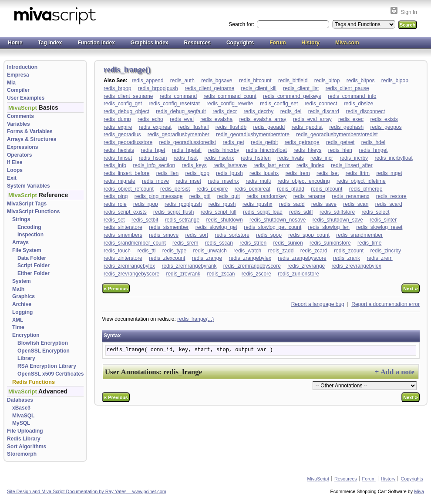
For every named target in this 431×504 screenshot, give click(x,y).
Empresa (18, 75)
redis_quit (229, 196)
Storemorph (22, 454)
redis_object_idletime (361, 181)
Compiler (18, 90)
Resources (197, 43)
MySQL (21, 423)
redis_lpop (197, 173)
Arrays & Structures (32, 139)
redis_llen (167, 173)
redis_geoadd (269, 127)
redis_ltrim (358, 173)
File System (27, 250)
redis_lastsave (230, 165)
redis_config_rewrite (230, 104)
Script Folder (34, 265)
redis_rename (309, 196)
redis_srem (185, 243)
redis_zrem (379, 258)
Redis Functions (34, 382)
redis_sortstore (232, 235)
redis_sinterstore (123, 227)
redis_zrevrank (183, 274)
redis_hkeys (307, 150)
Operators (19, 155)
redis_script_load (263, 212)
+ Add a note (395, 372)
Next (411, 288)
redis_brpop (117, 88)
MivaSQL (23, 416)
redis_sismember (169, 227)
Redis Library (24, 439)
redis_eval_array (312, 119)
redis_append (148, 81)
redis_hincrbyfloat (266, 150)
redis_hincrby (224, 150)
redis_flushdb (231, 127)
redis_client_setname (128, 96)
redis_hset (186, 158)
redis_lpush (229, 173)
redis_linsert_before (126, 173)
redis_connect (321, 104)
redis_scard (389, 204)
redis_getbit (264, 142)
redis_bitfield (293, 81)
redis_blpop (395, 81)
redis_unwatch (210, 251)
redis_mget (389, 173)
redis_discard (324, 111)
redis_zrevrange (306, 266)
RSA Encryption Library (47, 366)
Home (15, 43)
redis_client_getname (209, 88)
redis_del (291, 111)
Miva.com (347, 43)
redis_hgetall (187, 150)
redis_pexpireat (253, 189)
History (311, 43)
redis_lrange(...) (195, 319)
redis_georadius (122, 134)
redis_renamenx (350, 196)
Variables (19, 124)
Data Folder (32, 258)
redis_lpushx (264, 173)
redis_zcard (314, 251)
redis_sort (197, 235)
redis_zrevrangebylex (357, 266)
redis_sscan (219, 243)
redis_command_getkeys (292, 96)
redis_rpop (146, 204)
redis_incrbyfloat (393, 158)
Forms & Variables (30, 131)
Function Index (96, 43)
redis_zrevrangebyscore (131, 274)
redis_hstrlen (256, 158)
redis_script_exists (125, 212)
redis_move (155, 181)
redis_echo (150, 119)
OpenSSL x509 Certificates (51, 374)
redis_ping (116, 196)
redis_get (234, 142)
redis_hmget (373, 150)
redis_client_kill (259, 88)
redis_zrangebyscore (302, 258)
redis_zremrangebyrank (189, 266)
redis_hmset (118, 158)
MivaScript (318, 479)
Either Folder (34, 273)
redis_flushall (193, 127)
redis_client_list (301, 88)
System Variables (29, 186)
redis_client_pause (347, 88)
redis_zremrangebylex (129, 266)
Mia (11, 83)
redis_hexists (119, 150)
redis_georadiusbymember (178, 134)
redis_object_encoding (304, 181)
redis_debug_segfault (181, 111)
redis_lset (328, 173)
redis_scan (356, 204)
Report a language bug (318, 304)
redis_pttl (200, 196)
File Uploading (25, 431)
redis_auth (182, 81)
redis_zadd (281, 251)
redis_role (115, 204)
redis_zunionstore (298, 274)
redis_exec (351, 119)
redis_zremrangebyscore (252, 266)
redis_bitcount (255, 81)
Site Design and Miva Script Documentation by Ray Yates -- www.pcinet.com (87, 491)
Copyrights (240, 43)
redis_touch (117, 251)
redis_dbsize (359, 104)
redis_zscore (256, 274)
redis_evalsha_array (263, 119)
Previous (116, 288)
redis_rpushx (258, 204)
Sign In (409, 12)
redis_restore (391, 196)
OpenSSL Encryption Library (44, 355)
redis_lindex (310, 165)
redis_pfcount (327, 189)
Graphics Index (150, 43)
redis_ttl (146, 251)
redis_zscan (221, 274)
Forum (278, 43)
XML (18, 320)
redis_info (115, 165)
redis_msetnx (223, 181)
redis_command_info (352, 96)
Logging (22, 312)
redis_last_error (271, 165)
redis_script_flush (173, 212)
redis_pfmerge (366, 189)
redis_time (369, 243)
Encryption (26, 335)
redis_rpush (222, 204)
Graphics (24, 296)
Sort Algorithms (27, 447)
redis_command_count (230, 96)
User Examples (26, 98)
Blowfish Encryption (43, 343)
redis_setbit (145, 220)
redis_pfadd (291, 189)
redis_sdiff (301, 212)
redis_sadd (292, 204)
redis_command (178, 96)
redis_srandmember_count (135, 243)
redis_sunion (288, 243)
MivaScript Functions (33, 212)
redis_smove (164, 235)
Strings (21, 219)
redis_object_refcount (129, 189)
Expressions (22, 147)
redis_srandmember (359, 235)
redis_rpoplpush (183, 204)
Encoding (29, 227)
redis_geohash (346, 127)
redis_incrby (354, 158)
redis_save (324, 204)
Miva (419, 491)
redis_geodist (307, 127)
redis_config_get (123, 104)
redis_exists (384, 119)
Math (18, 289)
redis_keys (194, 165)
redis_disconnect (365, 111)
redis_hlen (340, 150)
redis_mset (188, 181)
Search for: (242, 24)
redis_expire (118, 127)
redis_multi (258, 181)
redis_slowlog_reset (379, 227)
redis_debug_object (126, 111)
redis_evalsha (216, 119)
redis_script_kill (219, 212)
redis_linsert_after (352, 165)
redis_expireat (155, 127)
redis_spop (269, 235)
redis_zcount (349, 251)
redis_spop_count (309, 235)
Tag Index (50, 43)
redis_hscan (153, 158)
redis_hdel (373, 142)
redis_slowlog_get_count (273, 227)
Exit (12, 178)
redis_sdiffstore (337, 212)
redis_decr (225, 111)
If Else (15, 162)
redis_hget (153, 150)
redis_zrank (347, 258)
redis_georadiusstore (128, 142)
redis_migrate (120, 181)
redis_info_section (154, 165)
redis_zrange (207, 258)
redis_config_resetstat (174, 104)
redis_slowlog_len (329, 227)
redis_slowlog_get (216, 227)
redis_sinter (383, 220)
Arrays (20, 242)
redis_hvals (291, 158)
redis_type (174, 251)
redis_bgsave (217, 81)
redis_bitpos (361, 81)
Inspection (30, 235)
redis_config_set (279, 104)
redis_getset (340, 142)
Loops (15, 170)
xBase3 (21, 408)
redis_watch (247, 251)
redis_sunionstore (330, 243)
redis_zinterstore (123, 258)
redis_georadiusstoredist (187, 142)
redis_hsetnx (219, 158)
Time (18, 327)
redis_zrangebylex (250, 258)
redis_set (114, 220)
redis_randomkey (266, 196)
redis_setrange (182, 220)
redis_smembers (123, 235)
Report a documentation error (386, 304)
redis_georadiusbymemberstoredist (337, 134)
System (22, 281)
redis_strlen (253, 243)
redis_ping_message (159, 196)
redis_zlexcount (167, 258)
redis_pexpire (212, 189)
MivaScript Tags (27, 204)
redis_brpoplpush (158, 88)
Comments (20, 116)
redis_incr (322, 158)
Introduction (22, 67)
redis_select (376, 212)
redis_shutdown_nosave (278, 220)
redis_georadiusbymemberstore (253, 134)
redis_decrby (259, 111)
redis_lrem (298, 173)
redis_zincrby (386, 251)
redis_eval (182, 119)
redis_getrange (302, 142)
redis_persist (175, 189)
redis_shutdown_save (338, 220)
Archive (22, 304)
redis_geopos (386, 127)
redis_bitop (327, 81)
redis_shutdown (225, 220)
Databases (20, 400)
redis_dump (117, 119)
